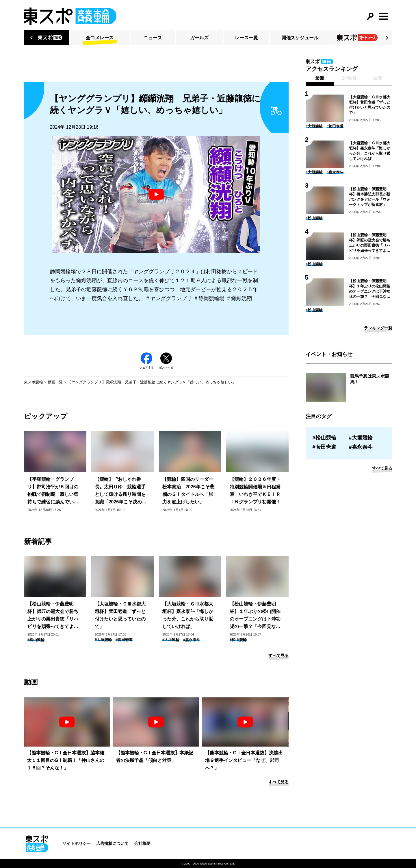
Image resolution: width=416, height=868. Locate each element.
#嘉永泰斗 (192, 640)
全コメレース (100, 38)
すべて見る (278, 655)
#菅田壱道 (124, 640)
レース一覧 (246, 38)
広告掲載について (112, 843)
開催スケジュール (300, 38)
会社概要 (142, 843)
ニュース (153, 38)
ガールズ (199, 38)
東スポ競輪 (34, 382)
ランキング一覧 (378, 328)
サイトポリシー (77, 843)
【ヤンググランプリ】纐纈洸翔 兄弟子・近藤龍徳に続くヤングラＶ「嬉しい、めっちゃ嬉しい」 (152, 382)
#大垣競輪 (103, 640)
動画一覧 (55, 382)
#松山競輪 (36, 640)
